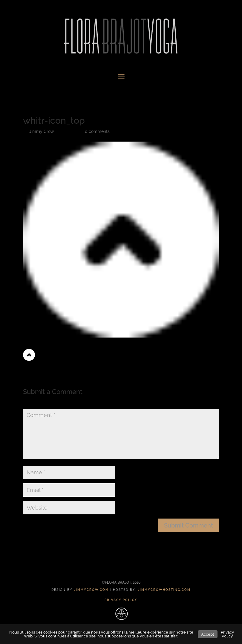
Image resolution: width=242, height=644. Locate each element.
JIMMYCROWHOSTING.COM (164, 590)
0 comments (97, 131)
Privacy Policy (227, 634)
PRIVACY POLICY (121, 600)
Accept (208, 634)
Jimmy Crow (42, 131)
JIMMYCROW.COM (91, 590)
